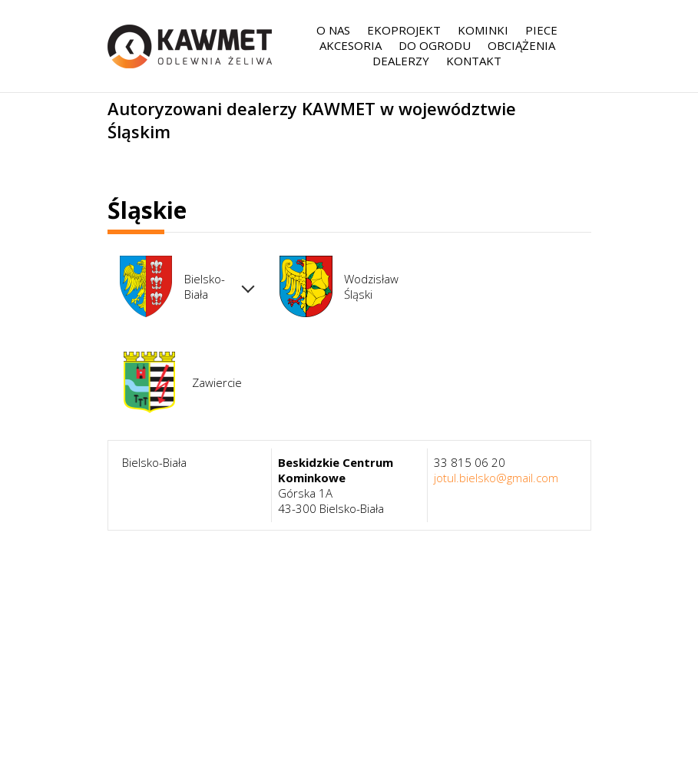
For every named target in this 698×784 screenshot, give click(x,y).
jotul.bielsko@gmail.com (496, 478)
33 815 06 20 (470, 462)
